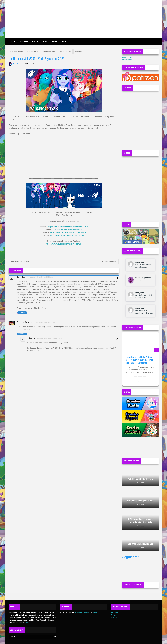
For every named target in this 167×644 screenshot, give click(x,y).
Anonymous (140, 262)
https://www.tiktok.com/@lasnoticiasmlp (67, 235)
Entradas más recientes (20, 262)
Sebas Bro (96, 612)
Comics (35, 41)
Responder (22, 313)
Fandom (55, 41)
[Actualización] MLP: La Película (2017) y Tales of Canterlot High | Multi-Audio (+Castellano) (139, 360)
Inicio (13, 41)
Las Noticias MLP (49, 51)
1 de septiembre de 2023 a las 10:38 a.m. (39, 277)
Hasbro (28, 623)
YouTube (114, 617)
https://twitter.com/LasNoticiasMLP (67, 230)
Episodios (24, 41)
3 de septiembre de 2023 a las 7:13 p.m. (43, 322)
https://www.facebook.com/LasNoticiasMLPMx (68, 227)
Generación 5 (32, 51)
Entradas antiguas (109, 262)
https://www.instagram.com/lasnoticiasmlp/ (68, 232)
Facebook (114, 612)
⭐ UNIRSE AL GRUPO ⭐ (133, 242)
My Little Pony (65, 51)
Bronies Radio (127, 60)
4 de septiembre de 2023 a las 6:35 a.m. (49, 338)
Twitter (113, 615)
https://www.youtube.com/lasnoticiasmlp (64, 244)
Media (45, 41)
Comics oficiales (17, 51)
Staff (64, 41)
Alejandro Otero (23, 322)
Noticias (78, 51)
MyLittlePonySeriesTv (144, 278)
